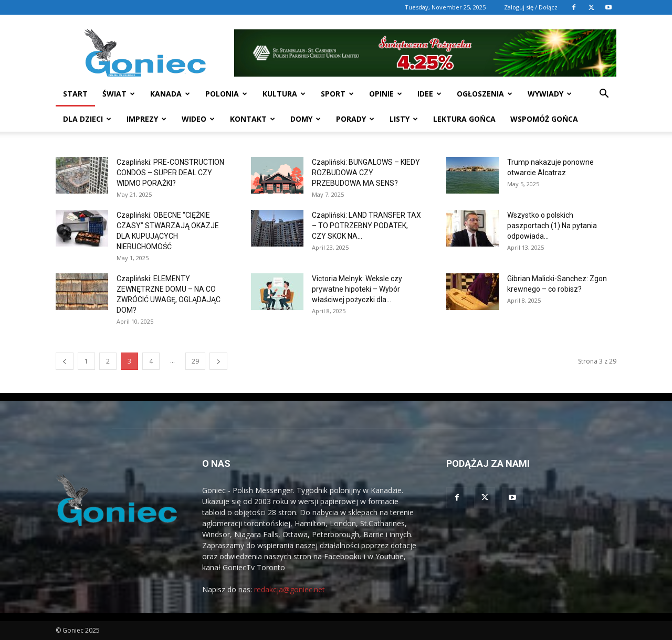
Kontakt (253, 119)
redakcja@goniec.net (290, 589)
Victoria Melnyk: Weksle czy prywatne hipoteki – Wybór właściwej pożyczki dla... (357, 289)
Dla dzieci (87, 119)
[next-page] (218, 361)
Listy (404, 119)
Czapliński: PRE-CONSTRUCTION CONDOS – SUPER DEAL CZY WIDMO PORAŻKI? (170, 173)
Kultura (284, 94)
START (75, 94)
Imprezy (146, 119)
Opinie (386, 94)
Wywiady (550, 94)
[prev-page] (65, 361)
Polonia (226, 94)
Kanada (170, 94)
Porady (355, 119)
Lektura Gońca (464, 119)
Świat (119, 94)
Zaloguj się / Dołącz (531, 7)
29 (195, 361)
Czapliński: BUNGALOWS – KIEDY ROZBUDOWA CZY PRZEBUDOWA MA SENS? (366, 173)
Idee (429, 94)
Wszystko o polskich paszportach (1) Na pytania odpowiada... (552, 226)
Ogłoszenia (485, 94)
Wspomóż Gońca (544, 119)
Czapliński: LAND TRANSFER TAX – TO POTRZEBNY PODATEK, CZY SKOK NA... (366, 226)
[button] (604, 95)
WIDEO (198, 119)
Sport (337, 94)
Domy (306, 119)
